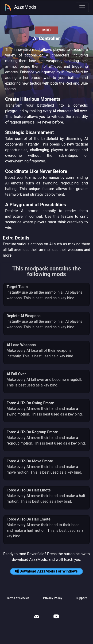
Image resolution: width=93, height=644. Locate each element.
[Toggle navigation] (82, 7)
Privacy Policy (52, 598)
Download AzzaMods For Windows (46, 571)
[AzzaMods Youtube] (56, 617)
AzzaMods (20, 7)
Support (81, 598)
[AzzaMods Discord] (37, 617)
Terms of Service (18, 598)
